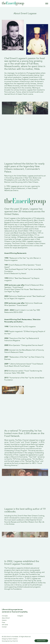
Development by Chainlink (10, 641)
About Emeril (6, 618)
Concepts (5, 616)
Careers (4, 620)
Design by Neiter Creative (10, 639)
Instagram (20, 616)
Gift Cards (5, 625)
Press (3, 622)
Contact (4, 627)
